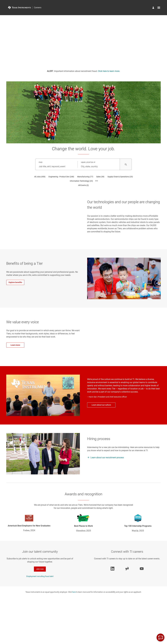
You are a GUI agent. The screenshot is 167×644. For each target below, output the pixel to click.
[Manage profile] (154, 8)
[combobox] (56, 167)
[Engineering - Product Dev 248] (61, 177)
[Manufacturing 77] (85, 177)
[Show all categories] (97, 181)
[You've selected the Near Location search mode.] (88, 162)
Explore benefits (15, 282)
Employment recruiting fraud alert (40, 576)
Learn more (15, 345)
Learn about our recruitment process (107, 457)
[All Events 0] (83, 185)
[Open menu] (159, 8)
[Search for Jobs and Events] (126, 164)
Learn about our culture (101, 405)
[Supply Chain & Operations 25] (120, 177)
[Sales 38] (100, 177)
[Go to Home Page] (25, 8)
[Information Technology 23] (81, 181)
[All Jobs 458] (40, 177)
